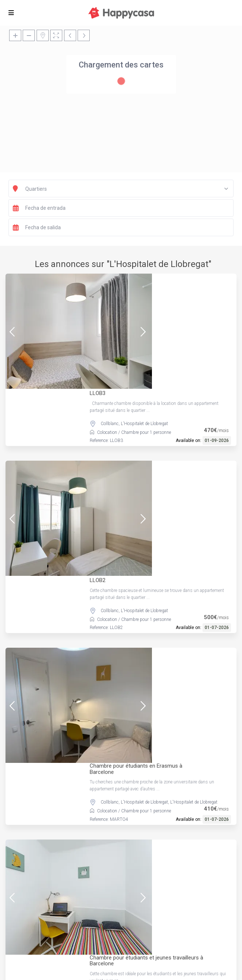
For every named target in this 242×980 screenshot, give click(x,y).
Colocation (107, 328)
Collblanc (110, 319)
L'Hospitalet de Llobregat (144, 319)
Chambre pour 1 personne (146, 328)
